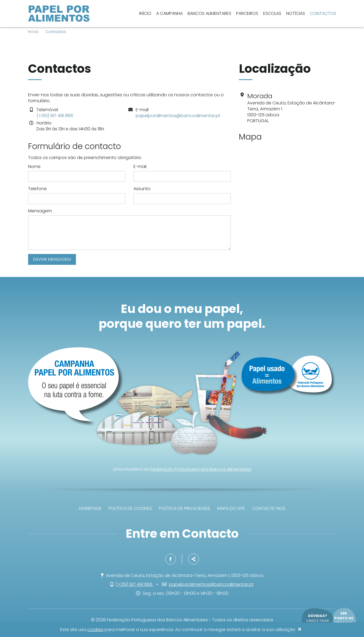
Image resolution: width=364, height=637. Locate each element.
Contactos (323, 13)
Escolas (272, 13)
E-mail (140, 167)
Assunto (142, 189)
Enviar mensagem (52, 259)
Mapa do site (231, 508)
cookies (95, 630)
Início (145, 13)
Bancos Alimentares (209, 13)
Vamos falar (318, 618)
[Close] (300, 630)
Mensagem (40, 211)
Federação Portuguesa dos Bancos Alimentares (201, 469)
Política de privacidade (185, 508)
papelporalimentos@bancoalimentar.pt (178, 116)
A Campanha (169, 13)
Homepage (90, 508)
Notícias (296, 13)
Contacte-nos (269, 508)
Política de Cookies (130, 508)
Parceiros (247, 13)
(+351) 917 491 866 (55, 116)
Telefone (37, 189)
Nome (34, 167)
